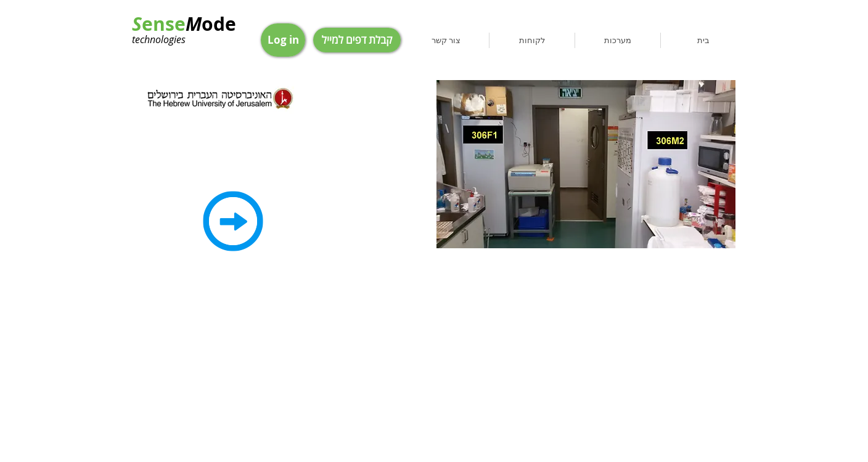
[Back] (233, 221)
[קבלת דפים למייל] (357, 40)
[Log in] (283, 40)
